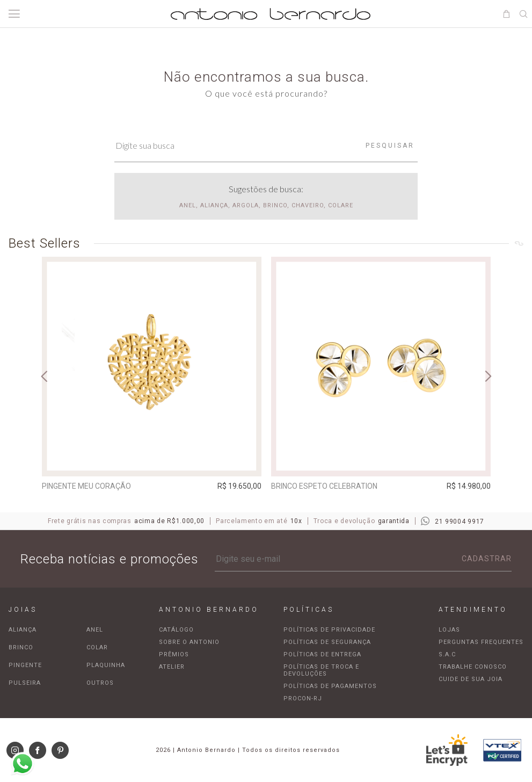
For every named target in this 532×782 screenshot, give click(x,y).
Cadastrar (487, 559)
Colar (97, 647)
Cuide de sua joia (471, 679)
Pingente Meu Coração (86, 486)
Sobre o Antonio (189, 642)
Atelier (172, 667)
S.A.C (447, 654)
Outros (100, 683)
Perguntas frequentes (481, 642)
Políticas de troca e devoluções (321, 670)
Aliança (23, 630)
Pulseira (25, 683)
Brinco (21, 647)
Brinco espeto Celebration (324, 486)
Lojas (449, 630)
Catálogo (176, 630)
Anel (95, 630)
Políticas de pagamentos (330, 686)
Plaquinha (106, 665)
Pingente (25, 665)
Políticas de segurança (327, 642)
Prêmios (174, 654)
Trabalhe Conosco (473, 667)
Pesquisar (390, 146)
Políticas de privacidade (329, 630)
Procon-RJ (303, 698)
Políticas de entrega (322, 654)
